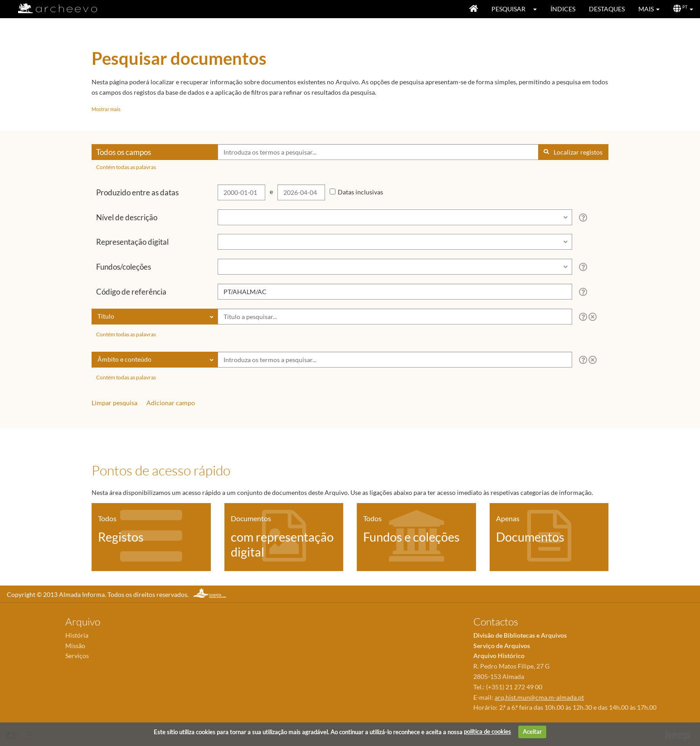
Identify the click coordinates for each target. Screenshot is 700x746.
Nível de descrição (127, 217)
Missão (75, 646)
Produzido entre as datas (137, 192)
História (77, 635)
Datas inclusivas (360, 192)
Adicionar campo (171, 403)
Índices (563, 9)
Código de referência (131, 292)
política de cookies (487, 731)
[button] (538, 9)
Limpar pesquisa (114, 403)
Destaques (607, 9)
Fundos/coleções (124, 267)
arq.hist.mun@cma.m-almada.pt (539, 697)
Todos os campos (124, 152)
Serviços (77, 656)
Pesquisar (508, 9)
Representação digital (132, 242)
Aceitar (532, 731)
